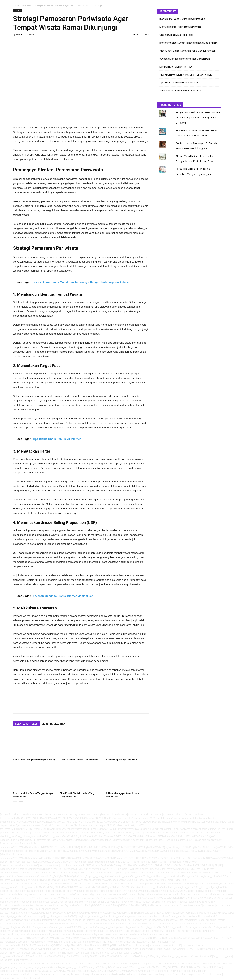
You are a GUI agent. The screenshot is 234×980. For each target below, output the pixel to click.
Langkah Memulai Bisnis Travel (176, 67)
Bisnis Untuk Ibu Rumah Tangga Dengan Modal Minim (188, 43)
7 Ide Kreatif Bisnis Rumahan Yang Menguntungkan (188, 51)
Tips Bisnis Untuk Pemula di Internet (179, 83)
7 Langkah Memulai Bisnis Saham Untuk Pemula (186, 75)
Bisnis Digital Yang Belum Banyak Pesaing (34, 760)
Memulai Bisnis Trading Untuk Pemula (79, 760)
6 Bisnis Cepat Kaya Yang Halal (122, 760)
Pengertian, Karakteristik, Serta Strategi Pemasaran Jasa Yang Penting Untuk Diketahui (198, 117)
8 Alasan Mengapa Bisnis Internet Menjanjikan (185, 59)
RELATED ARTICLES (26, 724)
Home (16, 5)
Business (27, 5)
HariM (19, 34)
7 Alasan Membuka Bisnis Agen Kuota (180, 91)
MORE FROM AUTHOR (54, 724)
